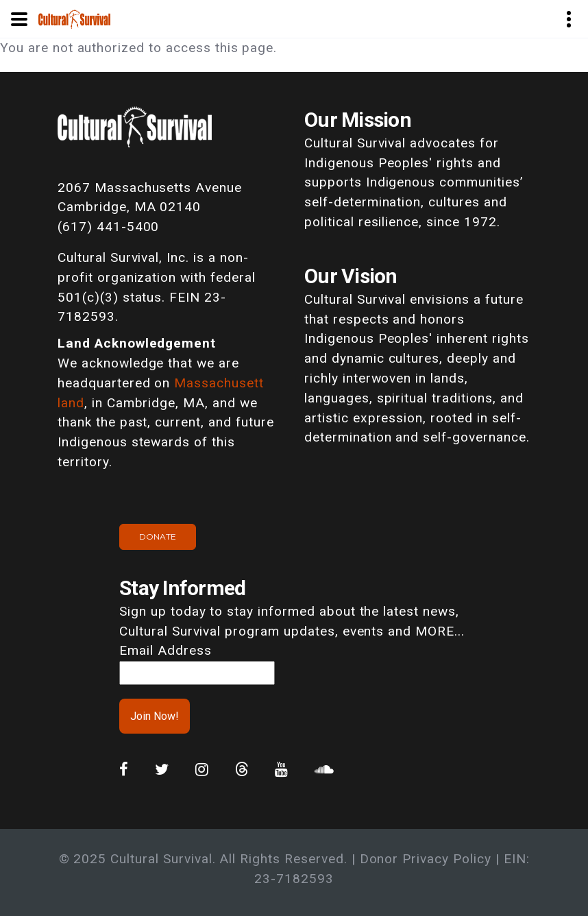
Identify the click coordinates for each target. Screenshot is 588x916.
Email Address (165, 650)
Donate (158, 537)
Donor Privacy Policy (426, 859)
